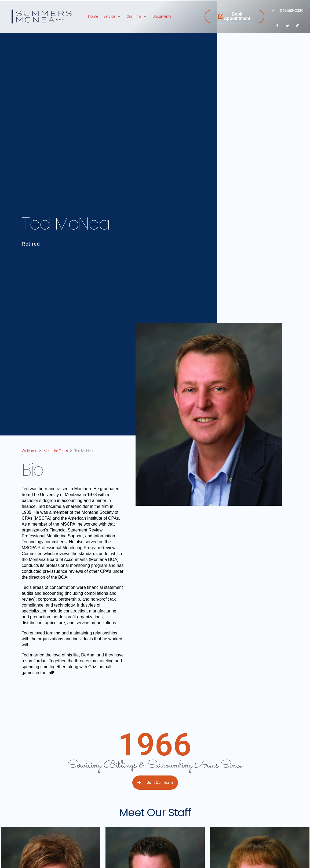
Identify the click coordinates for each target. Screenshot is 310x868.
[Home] (93, 16)
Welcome (29, 451)
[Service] (112, 16)
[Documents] (162, 16)
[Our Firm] (137, 16)
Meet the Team (56, 451)
